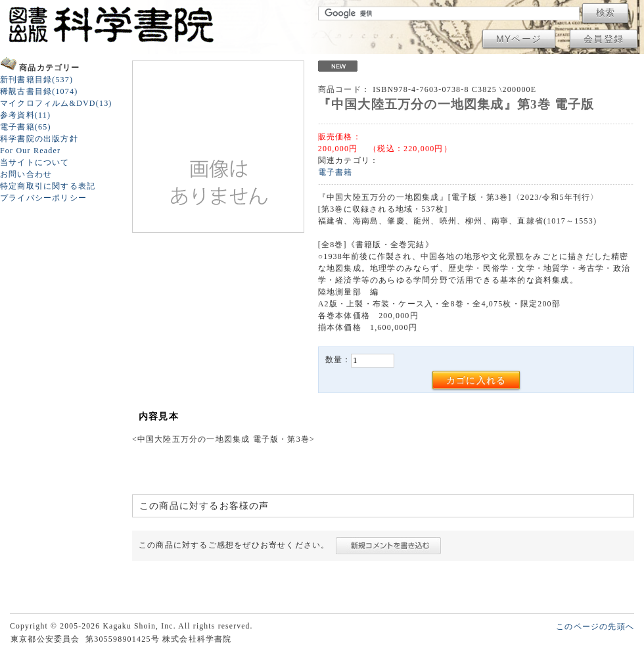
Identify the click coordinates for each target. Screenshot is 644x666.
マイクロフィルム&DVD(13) (56, 103)
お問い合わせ (26, 174)
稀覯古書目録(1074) (39, 91)
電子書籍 (335, 172)
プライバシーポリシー (43, 198)
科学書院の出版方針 (39, 139)
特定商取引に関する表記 (48, 186)
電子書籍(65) (26, 127)
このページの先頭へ (595, 627)
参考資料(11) (25, 115)
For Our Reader (30, 151)
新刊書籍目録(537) (36, 80)
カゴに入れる (476, 380)
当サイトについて (35, 162)
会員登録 (604, 39)
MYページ (519, 39)
